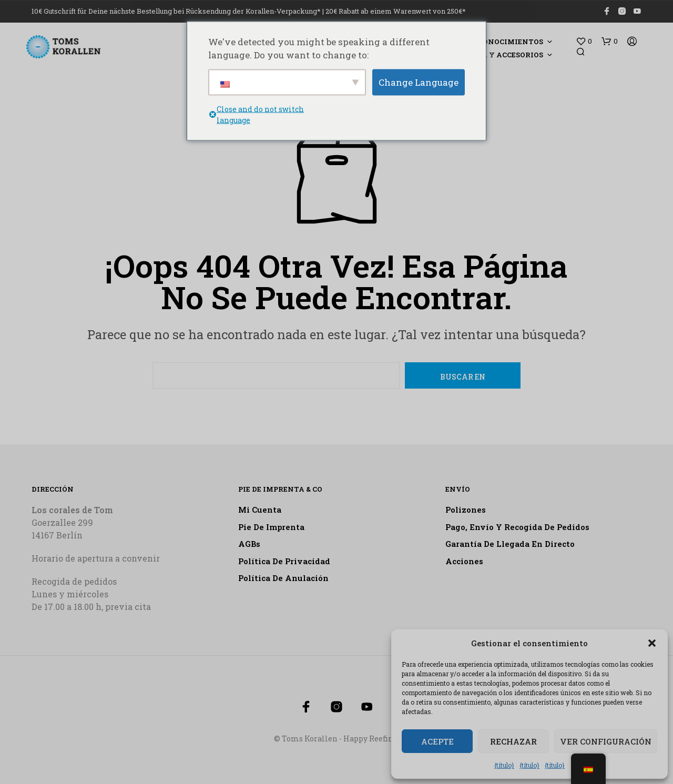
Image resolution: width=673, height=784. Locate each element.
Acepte (437, 741)
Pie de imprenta (271, 527)
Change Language (419, 82)
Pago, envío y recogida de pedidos (517, 527)
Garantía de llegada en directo (510, 544)
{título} (504, 765)
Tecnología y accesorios (490, 55)
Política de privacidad (284, 561)
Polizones (466, 510)
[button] (652, 643)
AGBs (249, 544)
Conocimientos (511, 42)
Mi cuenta (260, 510)
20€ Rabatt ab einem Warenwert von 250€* (396, 11)
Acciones (464, 561)
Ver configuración (606, 741)
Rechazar (513, 741)
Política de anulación (283, 578)
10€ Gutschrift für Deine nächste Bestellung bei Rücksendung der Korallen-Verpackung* (176, 11)
